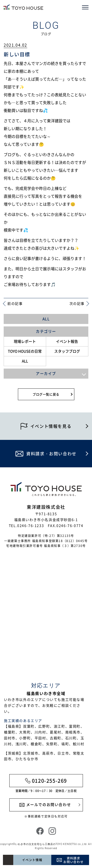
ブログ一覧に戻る (46, 394)
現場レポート (25, 341)
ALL (46, 319)
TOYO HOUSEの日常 (25, 351)
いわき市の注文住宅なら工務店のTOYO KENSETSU (46, 844)
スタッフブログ (67, 351)
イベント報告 (67, 341)
